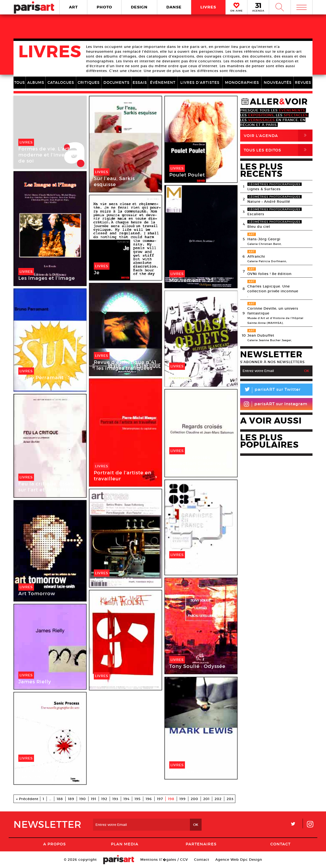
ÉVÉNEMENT (163, 82)
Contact (280, 844)
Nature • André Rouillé (269, 202)
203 (230, 799)
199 (183, 799)
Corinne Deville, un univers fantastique (273, 311)
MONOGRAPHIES (242, 82)
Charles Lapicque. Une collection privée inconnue (273, 289)
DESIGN (139, 7)
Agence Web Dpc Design (239, 860)
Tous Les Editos (278, 150)
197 (160, 799)
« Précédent (27, 799)
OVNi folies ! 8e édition (269, 274)
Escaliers (256, 214)
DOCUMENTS (116, 82)
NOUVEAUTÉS (278, 82)
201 (206, 799)
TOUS (20, 82)
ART (73, 7)
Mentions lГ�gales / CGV (164, 860)
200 (194, 799)
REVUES (303, 82)
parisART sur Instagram (275, 404)
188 (60, 799)
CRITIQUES (89, 82)
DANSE (174, 7)
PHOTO (104, 7)
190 (83, 799)
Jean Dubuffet (261, 335)
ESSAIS (140, 82)
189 (71, 799)
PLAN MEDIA (125, 844)
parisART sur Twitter (270, 390)
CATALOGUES (61, 82)
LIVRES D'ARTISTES (200, 82)
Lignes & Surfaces (264, 189)
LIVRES (208, 7)
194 (126, 799)
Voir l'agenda (278, 136)
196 (149, 799)
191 (94, 799)
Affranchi (256, 256)
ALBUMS (36, 82)
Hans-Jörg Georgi (264, 239)
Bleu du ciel (259, 227)
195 (138, 799)
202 (218, 799)
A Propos (54, 844)
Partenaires (201, 844)
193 (115, 799)
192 (104, 799)
